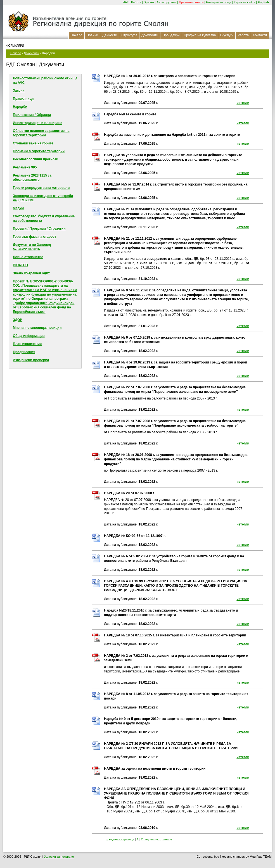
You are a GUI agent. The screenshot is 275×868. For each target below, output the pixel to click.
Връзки (149, 2)
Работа (136, 2)
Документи (150, 35)
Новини (93, 35)
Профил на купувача (200, 35)
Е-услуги (227, 35)
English (263, 2)
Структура (129, 35)
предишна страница (120, 839)
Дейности (110, 35)
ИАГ (126, 2)
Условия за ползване (59, 857)
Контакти (260, 35)
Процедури (171, 35)
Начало (77, 35)
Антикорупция (167, 2)
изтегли (243, 103)
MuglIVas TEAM (261, 857)
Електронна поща (219, 2)
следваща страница (158, 839)
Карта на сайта (245, 2)
